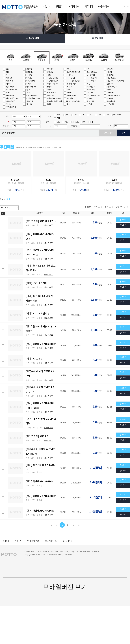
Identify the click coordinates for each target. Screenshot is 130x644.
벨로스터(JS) (31, 87)
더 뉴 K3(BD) (71, 78)
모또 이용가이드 (51, 541)
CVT (85, 122)
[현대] (40, 344)
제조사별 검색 (33, 38)
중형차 (57, 60)
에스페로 (70, 99)
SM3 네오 (50, 72)
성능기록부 (48, 226)
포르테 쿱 (110, 104)
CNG (83, 115)
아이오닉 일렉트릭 (114, 96)
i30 (7, 69)
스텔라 (49, 90)
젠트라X (29, 104)
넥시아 (109, 72)
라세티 (29, 84)
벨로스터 (110, 84)
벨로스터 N (10, 87)
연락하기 (123, 225)
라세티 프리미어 (52, 84)
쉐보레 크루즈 (112, 87)
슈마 (28, 90)
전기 (91, 115)
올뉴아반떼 (111, 101)
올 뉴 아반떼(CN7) (73, 101)
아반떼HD (111, 93)
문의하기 (123, 220)
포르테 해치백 (11, 107)
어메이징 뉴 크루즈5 (54, 99)
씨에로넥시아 (51, 93)
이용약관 (18, 541)
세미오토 (75, 122)
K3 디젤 (110, 69)
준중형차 (42, 60)
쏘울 (8, 93)
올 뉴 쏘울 (30, 101)
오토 (58, 122)
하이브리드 (117, 115)
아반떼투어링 (71, 96)
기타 (58, 118)
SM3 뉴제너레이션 (73, 72)
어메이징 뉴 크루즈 (33, 99)
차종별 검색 (97, 38)
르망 (88, 84)
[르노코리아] (40, 221)
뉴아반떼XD (91, 75)
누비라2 (29, 75)
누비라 (9, 75)
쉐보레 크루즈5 (12, 90)
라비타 (9, 84)
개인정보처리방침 (33, 541)
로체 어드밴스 (72, 84)
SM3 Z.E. (29, 72)
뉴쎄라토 (70, 75)
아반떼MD (10, 96)
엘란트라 (90, 99)
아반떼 (69, 93)
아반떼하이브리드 (93, 96)
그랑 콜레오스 (92, 72)
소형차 (26, 60)
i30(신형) (50, 69)
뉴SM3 (49, 75)
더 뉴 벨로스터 (112, 78)
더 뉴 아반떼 (31, 81)
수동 (66, 122)
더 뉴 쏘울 (10, 81)
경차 (11, 60)
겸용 (99, 115)
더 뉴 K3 (29, 78)
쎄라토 (109, 90)
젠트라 (9, 104)
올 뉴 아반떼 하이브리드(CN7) (55, 101)
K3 (88, 69)
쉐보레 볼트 (91, 87)
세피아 (49, 87)
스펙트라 (70, 90)
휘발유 (59, 115)
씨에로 (29, 93)
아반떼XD (50, 96)
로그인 (126, 7)
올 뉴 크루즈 (91, 101)
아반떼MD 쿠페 (32, 96)
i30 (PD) (29, 69)
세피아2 (70, 87)
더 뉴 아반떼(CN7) (73, 81)
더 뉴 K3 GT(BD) (52, 78)
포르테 (89, 104)
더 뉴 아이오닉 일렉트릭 (115, 81)
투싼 (68, 104)
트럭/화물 (119, 60)
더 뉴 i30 (9, 78)
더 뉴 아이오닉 (92, 81)
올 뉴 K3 (110, 99)
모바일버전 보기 (65, 588)
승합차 (104, 60)
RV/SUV (88, 60)
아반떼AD (90, 93)
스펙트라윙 (91, 90)
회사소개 (6, 541)
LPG (75, 115)
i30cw (69, 69)
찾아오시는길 (67, 541)
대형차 (73, 60)
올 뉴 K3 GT (10, 101)
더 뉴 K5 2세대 (92, 78)
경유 (68, 115)
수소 (107, 115)
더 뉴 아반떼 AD (52, 81)
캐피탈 (49, 104)
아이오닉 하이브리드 (14, 99)
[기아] (36, 283)
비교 (3, 213)
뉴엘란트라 (111, 75)
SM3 (8, 72)
